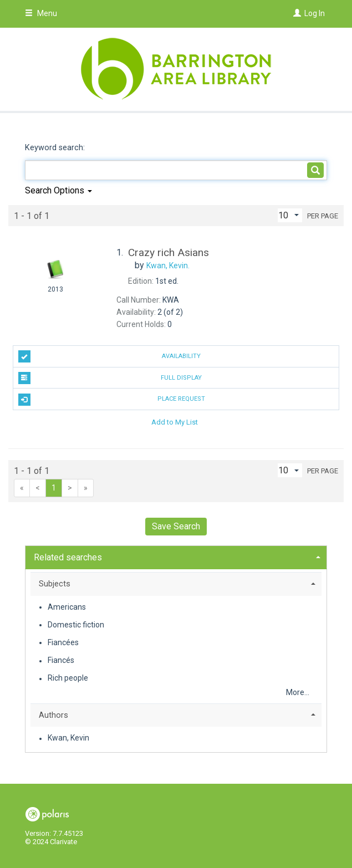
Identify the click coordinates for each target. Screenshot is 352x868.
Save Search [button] (176, 526)
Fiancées (63, 642)
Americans (67, 607)
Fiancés (61, 661)
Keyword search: (56, 148)
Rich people (68, 678)
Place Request (112, 400)
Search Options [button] (58, 190)
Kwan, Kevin (68, 738)
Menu (41, 13)
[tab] (176, 556)
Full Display (110, 378)
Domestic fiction (76, 625)
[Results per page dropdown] (290, 215)
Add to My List (175, 422)
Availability (109, 356)
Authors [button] (53, 715)
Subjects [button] (55, 584)
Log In (315, 13)
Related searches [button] (68, 557)
